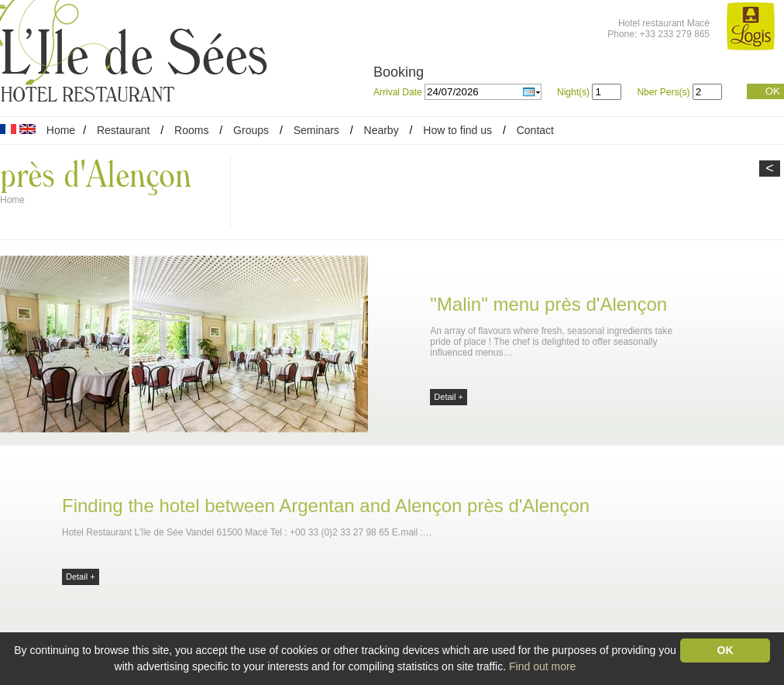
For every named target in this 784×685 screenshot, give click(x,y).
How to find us (457, 130)
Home (61, 130)
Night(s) (573, 92)
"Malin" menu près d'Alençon (548, 304)
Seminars (316, 130)
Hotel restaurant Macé (664, 23)
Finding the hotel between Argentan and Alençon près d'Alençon (326, 506)
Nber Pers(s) (663, 92)
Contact (535, 130)
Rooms (191, 130)
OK (773, 91)
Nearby (382, 130)
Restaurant (123, 130)
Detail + (449, 397)
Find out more (542, 666)
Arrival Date (399, 92)
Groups (251, 130)
